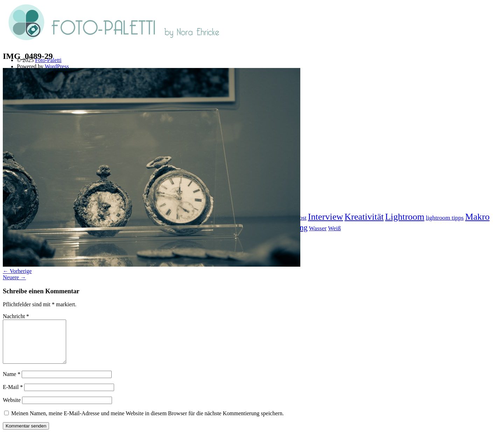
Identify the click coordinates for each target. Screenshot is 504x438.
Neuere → (14, 277)
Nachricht (16, 316)
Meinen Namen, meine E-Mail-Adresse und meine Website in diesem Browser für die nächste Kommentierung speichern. (148, 422)
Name (12, 382)
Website (12, 408)
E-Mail (13, 395)
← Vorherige (17, 271)
